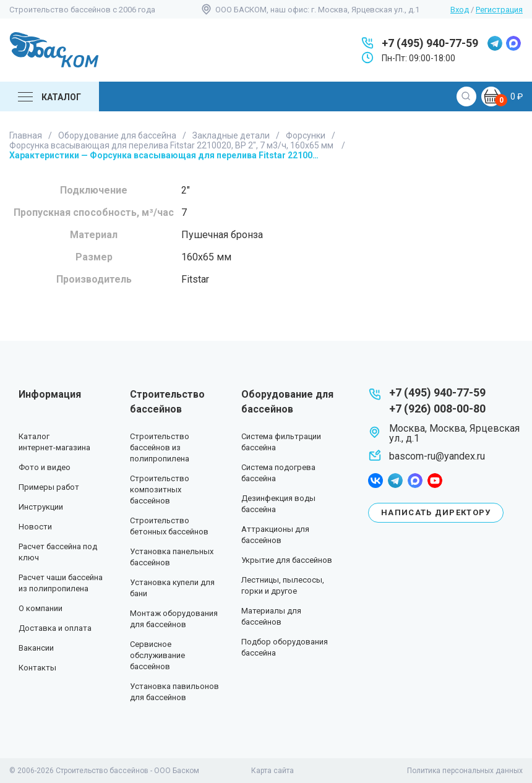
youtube (435, 481)
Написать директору (436, 512)
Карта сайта (272, 771)
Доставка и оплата (55, 628)
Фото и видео (45, 467)
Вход (460, 10)
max (513, 43)
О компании (41, 608)
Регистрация (499, 10)
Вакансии (36, 648)
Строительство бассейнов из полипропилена (160, 447)
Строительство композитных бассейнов (160, 490)
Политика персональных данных (465, 771)
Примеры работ (49, 487)
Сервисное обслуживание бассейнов (157, 655)
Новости (35, 527)
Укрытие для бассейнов (287, 560)
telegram (495, 43)
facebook (375, 481)
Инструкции (41, 507)
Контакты (37, 668)
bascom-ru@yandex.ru (437, 456)
